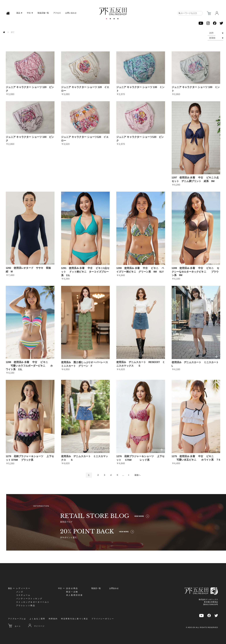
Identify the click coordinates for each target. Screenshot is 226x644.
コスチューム (23, 595)
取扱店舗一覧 (43, 13)
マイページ (36, 626)
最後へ (138, 475)
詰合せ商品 (72, 588)
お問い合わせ (71, 13)
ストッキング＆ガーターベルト (33, 602)
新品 (10, 588)
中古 (60, 588)
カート (15, 626)
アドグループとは (17, 619)
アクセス (57, 13)
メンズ (20, 592)
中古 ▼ (30, 13)
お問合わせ (114, 588)
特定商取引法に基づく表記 (75, 619)
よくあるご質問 (37, 619)
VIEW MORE (142, 516)
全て (13, 32)
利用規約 (53, 619)
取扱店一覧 (96, 588)
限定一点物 (72, 592)
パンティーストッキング (29, 599)
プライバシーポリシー (103, 619)
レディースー (23, 588)
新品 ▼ (19, 13)
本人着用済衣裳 (75, 595)
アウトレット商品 (26, 606)
